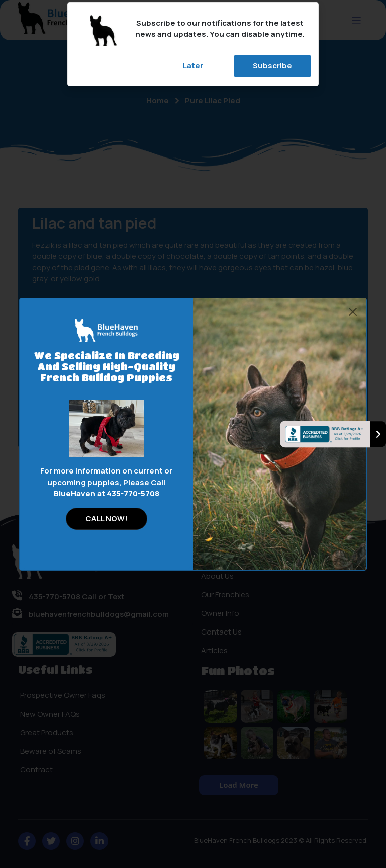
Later (193, 66)
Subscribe (272, 66)
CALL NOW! (107, 519)
